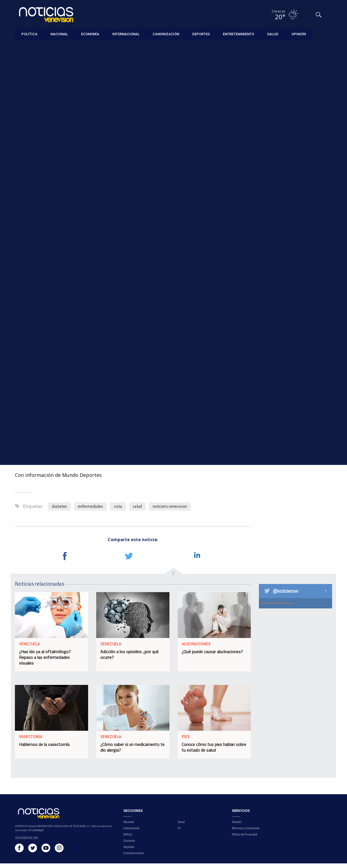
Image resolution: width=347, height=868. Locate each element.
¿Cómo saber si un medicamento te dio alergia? (132, 752)
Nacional (129, 826)
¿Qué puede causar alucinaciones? (212, 656)
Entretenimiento (134, 858)
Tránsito (237, 826)
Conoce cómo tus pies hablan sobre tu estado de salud (214, 752)
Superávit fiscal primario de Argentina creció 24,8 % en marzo (300, 247)
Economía (129, 845)
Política (128, 839)
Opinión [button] (299, 34)
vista (118, 511)
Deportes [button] (201, 34)
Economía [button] (90, 34)
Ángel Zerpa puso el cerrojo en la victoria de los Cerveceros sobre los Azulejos (301, 138)
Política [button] (29, 34)
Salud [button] (273, 34)
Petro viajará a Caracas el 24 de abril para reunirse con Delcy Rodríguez (299, 222)
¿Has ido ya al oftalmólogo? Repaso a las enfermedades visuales (45, 662)
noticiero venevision (170, 511)
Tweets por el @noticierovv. (278, 607)
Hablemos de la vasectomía (44, 749)
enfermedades (90, 511)
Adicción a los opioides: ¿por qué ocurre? (129, 659)
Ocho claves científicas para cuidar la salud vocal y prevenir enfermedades (300, 166)
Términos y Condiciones (246, 833)
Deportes (129, 851)
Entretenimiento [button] (238, 34)
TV (179, 833)
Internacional (131, 833)
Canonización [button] (166, 34)
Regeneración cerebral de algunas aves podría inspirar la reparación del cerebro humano (299, 194)
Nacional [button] (59, 34)
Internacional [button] (126, 34)
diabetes (59, 511)
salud (137, 511)
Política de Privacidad (245, 839)
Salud (19, 47)
